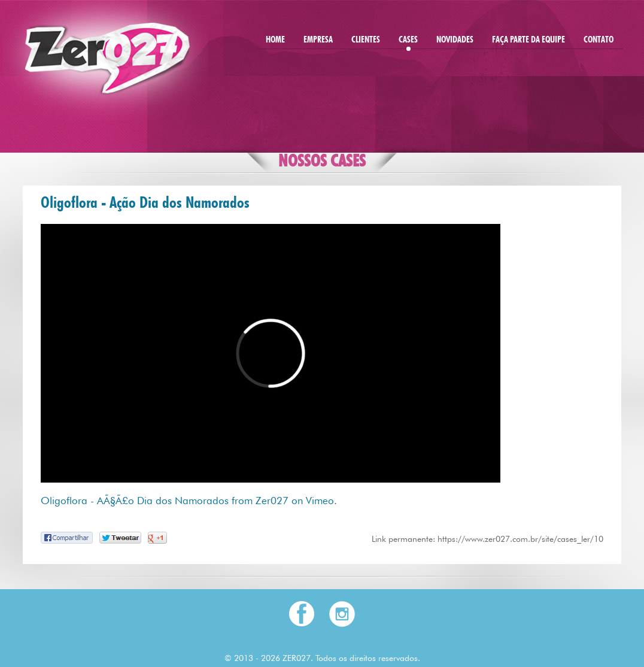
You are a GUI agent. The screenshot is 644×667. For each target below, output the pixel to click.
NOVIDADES (455, 40)
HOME (275, 40)
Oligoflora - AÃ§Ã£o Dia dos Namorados (135, 501)
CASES (408, 40)
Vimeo (320, 501)
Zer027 (272, 501)
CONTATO (599, 40)
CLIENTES (366, 40)
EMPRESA (318, 40)
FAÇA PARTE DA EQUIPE (528, 40)
